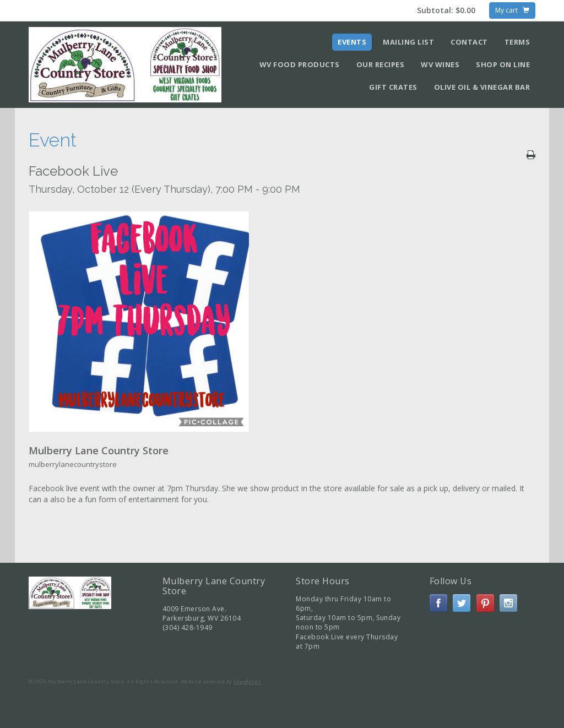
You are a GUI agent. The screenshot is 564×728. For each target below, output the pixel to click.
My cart (512, 10)
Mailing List (408, 42)
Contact (469, 42)
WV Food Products (300, 64)
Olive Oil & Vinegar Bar (482, 87)
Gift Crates (393, 87)
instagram (508, 603)
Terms (517, 42)
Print (531, 155)
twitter (462, 603)
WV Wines (440, 64)
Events (352, 42)
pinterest (485, 603)
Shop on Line (503, 64)
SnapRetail (247, 681)
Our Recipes (381, 64)
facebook (438, 603)
